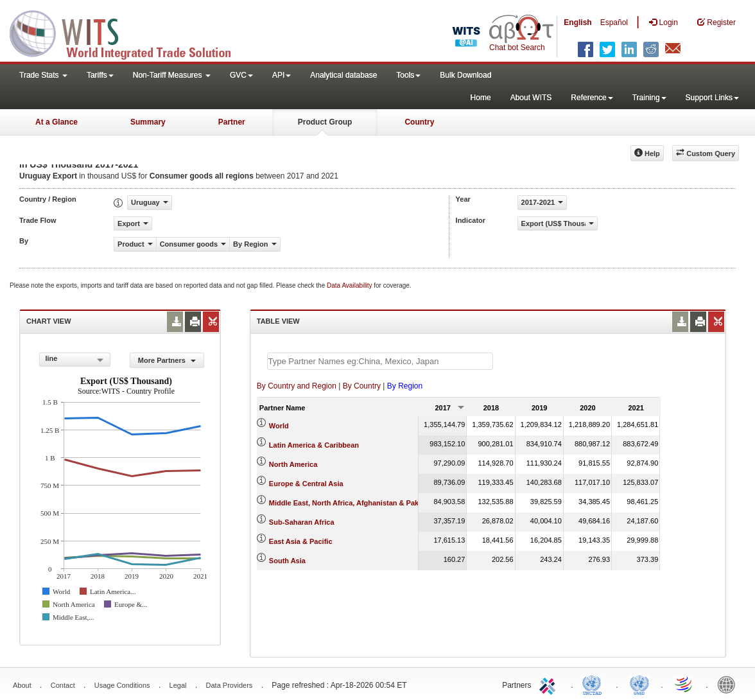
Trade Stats (43, 75)
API (282, 75)
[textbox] (380, 361)
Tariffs (100, 75)
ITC (550, 684)
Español (614, 22)
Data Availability (350, 285)
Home (481, 98)
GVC (241, 75)
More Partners (167, 360)
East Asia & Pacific (301, 541)
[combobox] (75, 360)
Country (419, 122)
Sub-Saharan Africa (302, 522)
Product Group (325, 122)
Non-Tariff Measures (172, 75)
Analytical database (343, 75)
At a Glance (56, 122)
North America (293, 464)
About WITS (531, 98)
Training (649, 98)
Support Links (712, 98)
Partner (232, 122)
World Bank (729, 684)
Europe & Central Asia (306, 484)
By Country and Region (297, 386)
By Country (362, 386)
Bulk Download (465, 75)
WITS (128, 32)
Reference (592, 98)
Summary (148, 122)
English (577, 22)
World (279, 426)
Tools (408, 75)
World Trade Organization (684, 684)
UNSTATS (639, 684)
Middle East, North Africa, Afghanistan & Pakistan (352, 503)
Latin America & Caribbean (314, 445)
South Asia (287, 561)
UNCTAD (594, 684)
